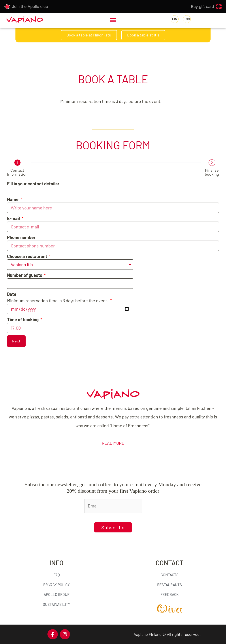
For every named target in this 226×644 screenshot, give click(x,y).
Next (16, 341)
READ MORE (113, 443)
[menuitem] (175, 19)
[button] (113, 20)
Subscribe (113, 527)
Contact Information (17, 172)
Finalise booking (212, 172)
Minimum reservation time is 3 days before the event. (58, 297)
